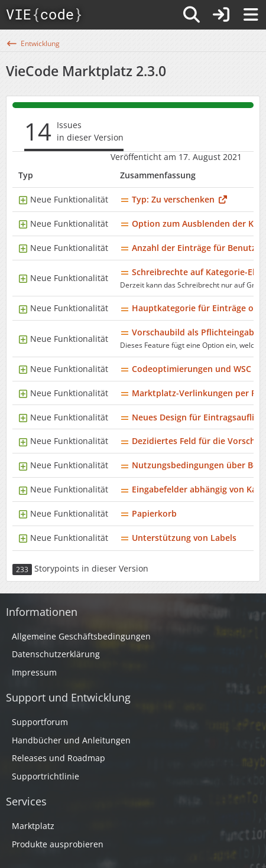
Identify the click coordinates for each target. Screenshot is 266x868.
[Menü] (251, 15)
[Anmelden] (221, 15)
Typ (26, 175)
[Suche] (192, 15)
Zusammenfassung (158, 175)
